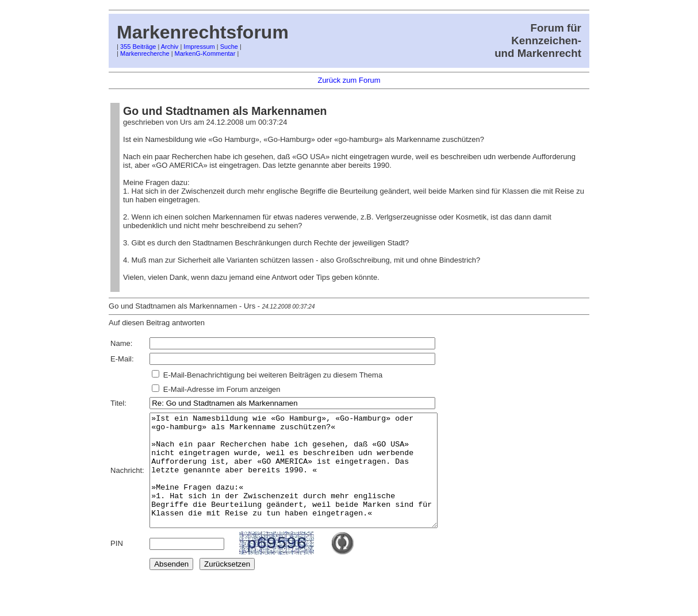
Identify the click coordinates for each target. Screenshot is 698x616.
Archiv (170, 47)
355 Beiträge (138, 47)
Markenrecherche (145, 53)
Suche (229, 47)
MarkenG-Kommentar (205, 53)
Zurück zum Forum (349, 80)
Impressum (199, 47)
